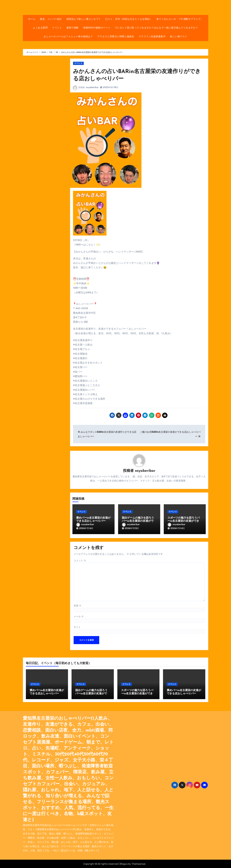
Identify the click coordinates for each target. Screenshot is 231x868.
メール (79, 616)
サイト (77, 627)
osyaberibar (92, 87)
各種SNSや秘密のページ (97, 28)
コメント (80, 560)
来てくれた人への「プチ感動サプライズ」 (180, 19)
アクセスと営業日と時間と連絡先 (116, 37)
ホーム (32, 19)
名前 (77, 605)
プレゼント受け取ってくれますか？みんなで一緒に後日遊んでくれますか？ (156, 28)
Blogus (124, 863)
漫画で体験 (73, 28)
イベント (57, 28)
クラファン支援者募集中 (152, 37)
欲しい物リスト (179, 37)
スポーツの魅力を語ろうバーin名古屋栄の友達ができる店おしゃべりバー (185, 521)
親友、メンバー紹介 (51, 19)
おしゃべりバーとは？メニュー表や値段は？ (68, 37)
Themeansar (138, 863)
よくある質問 (40, 28)
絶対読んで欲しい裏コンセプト (84, 19)
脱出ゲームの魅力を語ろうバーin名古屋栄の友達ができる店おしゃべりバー (139, 521)
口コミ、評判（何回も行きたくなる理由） (129, 19)
